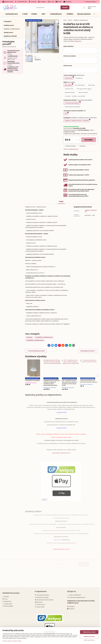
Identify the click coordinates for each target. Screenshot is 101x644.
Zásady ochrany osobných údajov (12, 641)
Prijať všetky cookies (89, 632)
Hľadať (65, 7)
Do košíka (89, 140)
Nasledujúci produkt (88, 351)
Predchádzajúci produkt (36, 351)
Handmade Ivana (73, 149)
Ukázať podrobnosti (89, 640)
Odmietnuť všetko (89, 637)
